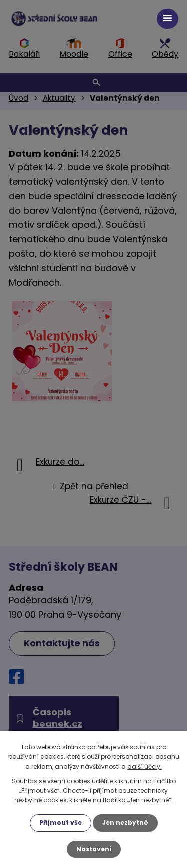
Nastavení (94, 849)
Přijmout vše (61, 822)
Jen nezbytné (125, 822)
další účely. (144, 767)
